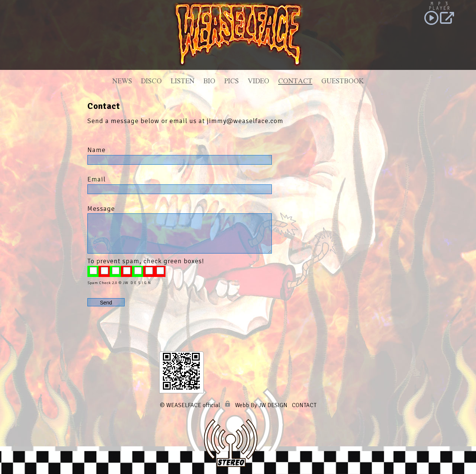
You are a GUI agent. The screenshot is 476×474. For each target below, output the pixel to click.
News (122, 82)
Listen (183, 82)
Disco (151, 82)
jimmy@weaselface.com (245, 121)
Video (258, 82)
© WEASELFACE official (190, 405)
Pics (231, 82)
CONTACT (304, 405)
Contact (295, 82)
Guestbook (342, 82)
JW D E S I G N (137, 283)
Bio (209, 82)
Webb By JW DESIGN (261, 405)
